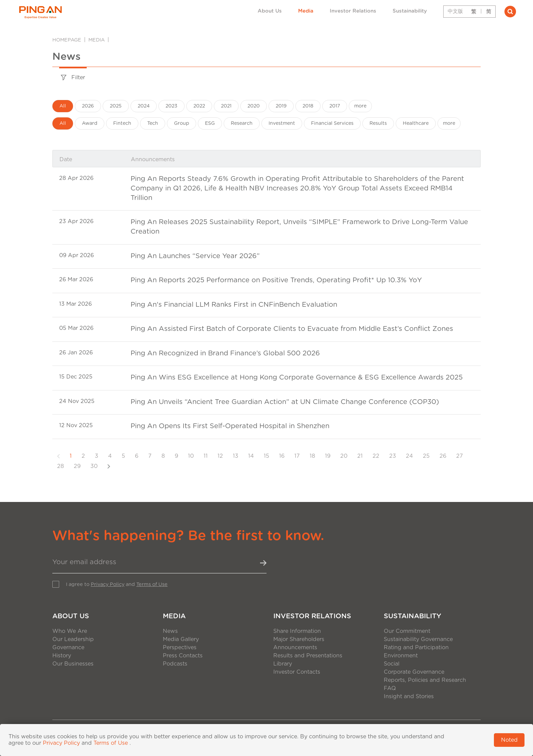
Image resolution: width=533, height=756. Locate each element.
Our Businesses (73, 664)
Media (306, 11)
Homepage (67, 40)
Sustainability (410, 11)
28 (61, 466)
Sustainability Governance (418, 639)
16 (282, 456)
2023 (171, 106)
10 (191, 456)
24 (409, 456)
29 (77, 466)
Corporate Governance (414, 672)
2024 (144, 106)
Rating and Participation (416, 648)
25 (426, 456)
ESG (210, 123)
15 (266, 456)
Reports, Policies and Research (425, 680)
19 (328, 456)
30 (94, 466)
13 (236, 456)
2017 (335, 106)
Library (283, 664)
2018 (308, 106)
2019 (281, 106)
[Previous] (58, 456)
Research (242, 123)
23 (393, 456)
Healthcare (416, 123)
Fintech (122, 123)
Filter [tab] (73, 78)
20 (344, 456)
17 (297, 456)
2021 (226, 106)
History (62, 656)
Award (90, 123)
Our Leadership (73, 639)
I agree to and (117, 584)
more (360, 106)
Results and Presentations (308, 656)
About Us (270, 11)
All (63, 106)
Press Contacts (183, 656)
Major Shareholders (299, 639)
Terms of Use (152, 584)
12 (220, 456)
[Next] (109, 466)
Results (378, 123)
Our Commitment (407, 631)
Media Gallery (181, 639)
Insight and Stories (409, 696)
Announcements (295, 648)
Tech (153, 123)
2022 (199, 106)
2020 (254, 106)
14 (251, 456)
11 (206, 456)
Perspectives (180, 648)
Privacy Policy (108, 584)
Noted (509, 740)
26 (443, 456)
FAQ (390, 688)
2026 (88, 106)
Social (392, 664)
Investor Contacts (297, 672)
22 (376, 456)
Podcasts (175, 664)
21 (360, 456)
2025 (116, 106)
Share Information (297, 631)
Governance (68, 648)
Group (182, 123)
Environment (401, 656)
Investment (282, 123)
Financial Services (332, 123)
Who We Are (70, 631)
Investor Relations (353, 11)
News (170, 631)
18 (312, 456)
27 (460, 456)
